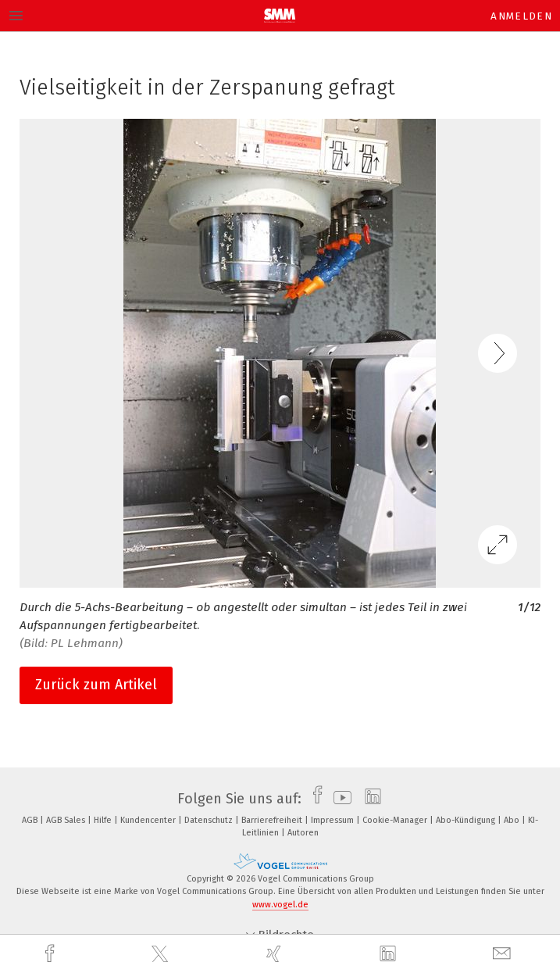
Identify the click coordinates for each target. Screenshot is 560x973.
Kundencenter (149, 820)
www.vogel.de (280, 905)
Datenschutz (210, 820)
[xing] (276, 954)
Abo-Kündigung (467, 820)
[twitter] (162, 954)
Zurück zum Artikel (96, 685)
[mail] (504, 954)
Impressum (334, 820)
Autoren (303, 833)
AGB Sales (67, 820)
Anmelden (521, 16)
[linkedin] (390, 954)
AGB (31, 820)
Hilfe (104, 820)
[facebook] (52, 954)
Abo (513, 820)
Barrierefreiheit (273, 820)
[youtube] (339, 799)
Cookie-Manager (396, 820)
